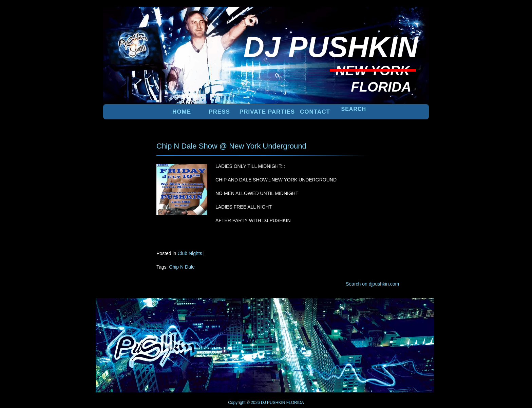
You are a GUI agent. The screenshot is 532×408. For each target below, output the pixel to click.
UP (405, 309)
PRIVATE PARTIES (267, 112)
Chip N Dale (182, 267)
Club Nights (190, 253)
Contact (315, 112)
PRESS (219, 112)
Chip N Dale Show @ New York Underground (231, 146)
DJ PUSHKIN (273, 403)
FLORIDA (295, 403)
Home (182, 112)
